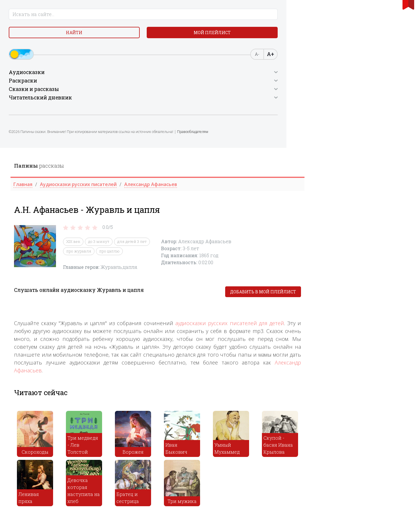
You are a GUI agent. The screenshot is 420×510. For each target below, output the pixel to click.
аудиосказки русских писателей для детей (335, 176)
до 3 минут (204, 94)
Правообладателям (55, 159)
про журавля (184, 103)
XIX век (178, 94)
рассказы (144, 18)
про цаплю (214, 103)
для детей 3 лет (237, 94)
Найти (52, 38)
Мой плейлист (53, 51)
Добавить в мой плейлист (368, 144)
